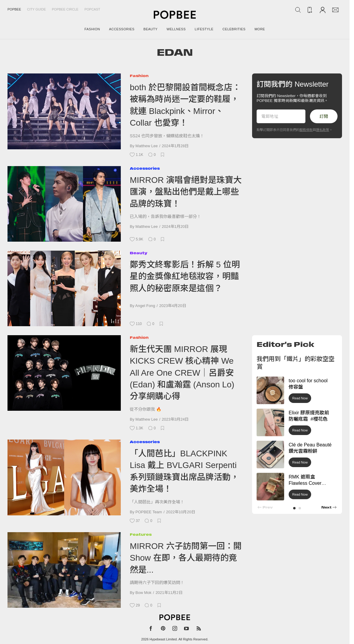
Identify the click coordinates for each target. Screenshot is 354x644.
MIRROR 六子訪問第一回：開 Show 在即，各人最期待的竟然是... (186, 558)
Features (141, 534)
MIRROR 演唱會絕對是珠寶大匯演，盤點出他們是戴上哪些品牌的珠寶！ (186, 192)
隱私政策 (323, 130)
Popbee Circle (65, 9)
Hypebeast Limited (163, 639)
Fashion (139, 76)
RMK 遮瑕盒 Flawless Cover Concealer (305, 483)
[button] (294, 508)
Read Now (300, 398)
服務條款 (306, 130)
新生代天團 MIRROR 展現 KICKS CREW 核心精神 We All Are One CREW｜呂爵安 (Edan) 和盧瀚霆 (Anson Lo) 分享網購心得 (182, 373)
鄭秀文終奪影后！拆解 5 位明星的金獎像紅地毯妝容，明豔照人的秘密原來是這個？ (185, 276)
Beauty (138, 253)
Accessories (145, 168)
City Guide (36, 9)
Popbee (14, 9)
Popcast (92, 9)
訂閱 (324, 116)
